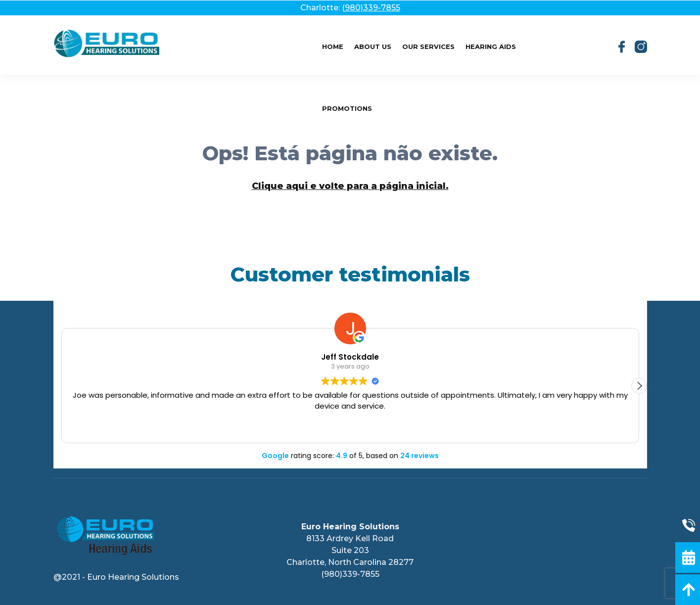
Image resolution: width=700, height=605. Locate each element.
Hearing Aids (491, 47)
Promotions (347, 108)
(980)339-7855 (371, 8)
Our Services (428, 47)
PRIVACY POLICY (350, 466)
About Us (373, 47)
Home (333, 47)
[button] (639, 386)
